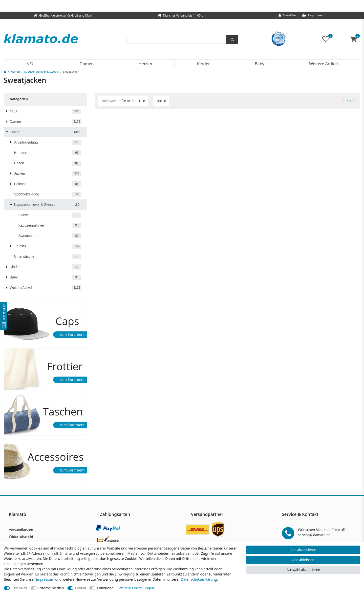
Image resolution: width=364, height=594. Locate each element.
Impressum (45, 579)
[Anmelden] (287, 15)
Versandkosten (21, 530)
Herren (145, 64)
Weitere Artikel (323, 64)
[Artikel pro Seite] (161, 101)
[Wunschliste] (328, 39)
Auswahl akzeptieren (303, 570)
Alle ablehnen (303, 560)
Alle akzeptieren (303, 550)
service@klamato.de (314, 535)
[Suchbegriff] (176, 39)
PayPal (80, 588)
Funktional (106, 588)
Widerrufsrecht (21, 537)
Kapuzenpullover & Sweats (41, 72)
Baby (260, 64)
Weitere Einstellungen (136, 588)
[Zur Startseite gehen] (5, 72)
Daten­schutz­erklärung (199, 579)
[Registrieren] (313, 15)
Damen (87, 64)
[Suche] (232, 39)
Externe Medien (51, 588)
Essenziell (19, 588)
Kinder (203, 64)
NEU (30, 64)
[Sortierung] (123, 101)
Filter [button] (349, 101)
